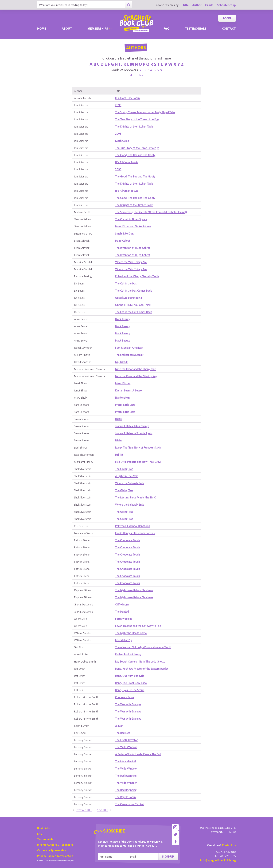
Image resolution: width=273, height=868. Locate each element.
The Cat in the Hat (126, 283)
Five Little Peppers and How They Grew (138, 462)
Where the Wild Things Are (131, 262)
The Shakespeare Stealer (129, 355)
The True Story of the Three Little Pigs (137, 119)
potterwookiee (124, 619)
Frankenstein (122, 398)
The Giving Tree (124, 469)
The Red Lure (123, 733)
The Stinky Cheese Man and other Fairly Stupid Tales (145, 112)
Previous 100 (84, 810)
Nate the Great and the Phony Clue (135, 369)
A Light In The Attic (127, 476)
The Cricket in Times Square (131, 219)
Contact (229, 28)
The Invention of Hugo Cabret (132, 248)
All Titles (136, 75)
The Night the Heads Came (131, 633)
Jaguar (119, 726)
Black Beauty (123, 319)
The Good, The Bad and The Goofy (135, 155)
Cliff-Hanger (122, 604)
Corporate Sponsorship (52, 850)
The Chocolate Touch (127, 540)
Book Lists (43, 828)
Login (227, 18)
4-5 (153, 70)
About (67, 28)
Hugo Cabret (123, 241)
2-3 (147, 70)
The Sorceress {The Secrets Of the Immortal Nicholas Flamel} (151, 212)
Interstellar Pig (124, 640)
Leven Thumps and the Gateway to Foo (138, 626)
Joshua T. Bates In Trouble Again (134, 433)
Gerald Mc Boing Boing (128, 298)
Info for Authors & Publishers (55, 845)
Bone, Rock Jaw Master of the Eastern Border (141, 669)
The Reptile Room (125, 797)
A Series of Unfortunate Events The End (138, 754)
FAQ (40, 834)
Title (186, 5)
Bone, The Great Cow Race (131, 683)
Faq (166, 28)
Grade (209, 5)
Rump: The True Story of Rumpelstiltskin (138, 447)
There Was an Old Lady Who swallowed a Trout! (143, 647)
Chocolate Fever (125, 697)
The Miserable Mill (126, 761)
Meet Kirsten (123, 383)
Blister (119, 419)
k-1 (141, 70)
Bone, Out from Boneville (130, 676)
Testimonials (196, 28)
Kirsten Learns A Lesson (129, 390)
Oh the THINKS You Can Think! (133, 305)
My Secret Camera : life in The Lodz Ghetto (140, 661)
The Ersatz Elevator (126, 740)
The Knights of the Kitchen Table (134, 126)
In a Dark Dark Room (127, 98)
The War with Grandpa (128, 704)
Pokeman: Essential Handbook (132, 526)
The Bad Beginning (126, 776)
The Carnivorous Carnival (130, 804)
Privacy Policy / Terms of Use (55, 856)
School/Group (226, 5)
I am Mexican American (129, 348)
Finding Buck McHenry (128, 654)
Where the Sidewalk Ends (130, 483)
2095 (118, 105)
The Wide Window (126, 747)
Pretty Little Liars (125, 405)
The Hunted (122, 612)
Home (42, 28)
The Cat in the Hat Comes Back (133, 291)
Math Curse (122, 141)
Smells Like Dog (124, 233)
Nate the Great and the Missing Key (136, 376)
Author (197, 5)
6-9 (159, 70)
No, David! (121, 362)
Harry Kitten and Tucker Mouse (133, 226)
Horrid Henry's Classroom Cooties (135, 533)
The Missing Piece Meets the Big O (136, 497)
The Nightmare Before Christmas (134, 590)
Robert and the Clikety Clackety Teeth (137, 276)
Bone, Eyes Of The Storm (130, 690)
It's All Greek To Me (127, 162)
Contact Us (229, 845)
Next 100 (102, 810)
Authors (136, 48)
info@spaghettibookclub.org (218, 860)
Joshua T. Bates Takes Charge (132, 426)
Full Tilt (119, 455)
